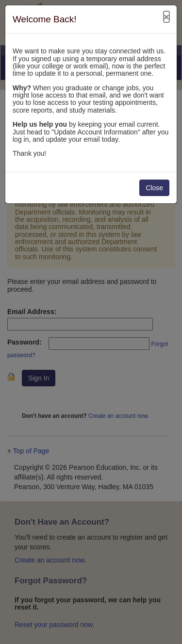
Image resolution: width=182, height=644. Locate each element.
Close (154, 188)
